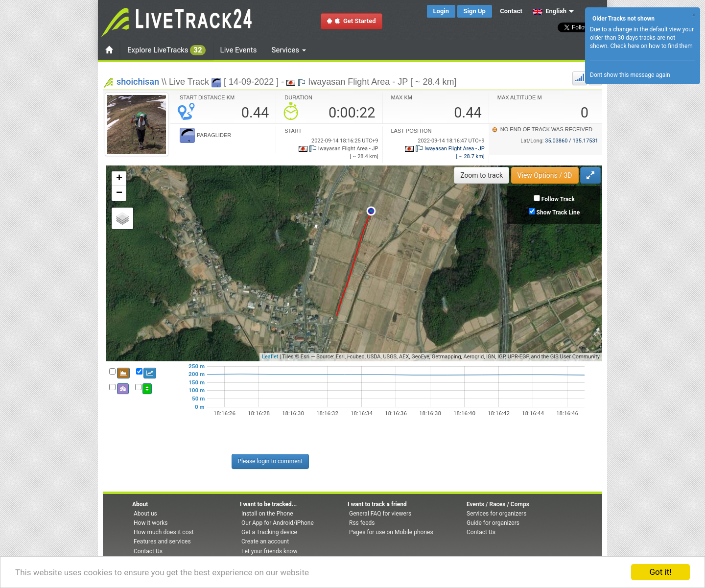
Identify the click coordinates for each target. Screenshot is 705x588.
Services (289, 50)
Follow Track (558, 199)
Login (441, 11)
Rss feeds (362, 523)
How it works (151, 523)
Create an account (265, 541)
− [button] (119, 193)
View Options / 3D (545, 175)
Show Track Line (558, 212)
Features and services (162, 541)
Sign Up (475, 11)
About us (145, 514)
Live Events (239, 50)
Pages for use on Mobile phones (391, 532)
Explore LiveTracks (166, 50)
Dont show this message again (630, 75)
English (550, 11)
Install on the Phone (267, 514)
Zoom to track (482, 175)
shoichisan (138, 82)
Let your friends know (269, 551)
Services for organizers (496, 514)
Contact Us (148, 551)
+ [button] (119, 179)
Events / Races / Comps (498, 504)
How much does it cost (164, 532)
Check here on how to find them (651, 46)
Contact (511, 11)
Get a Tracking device (269, 532)
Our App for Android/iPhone (278, 523)
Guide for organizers (493, 523)
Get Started (352, 21)
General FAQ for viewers (380, 514)
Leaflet (270, 357)
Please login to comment (270, 461)
